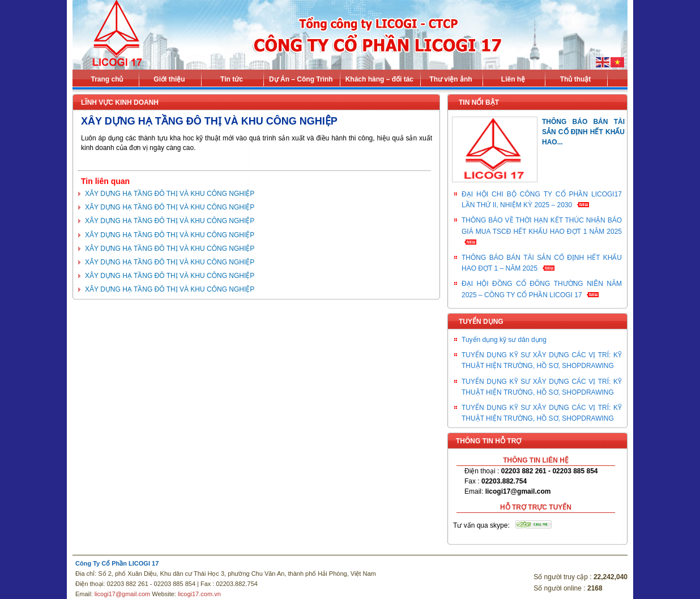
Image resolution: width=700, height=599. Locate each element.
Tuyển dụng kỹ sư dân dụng (504, 340)
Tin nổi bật (479, 102)
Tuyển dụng (481, 322)
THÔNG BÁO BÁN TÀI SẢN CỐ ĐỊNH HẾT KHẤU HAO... (583, 132)
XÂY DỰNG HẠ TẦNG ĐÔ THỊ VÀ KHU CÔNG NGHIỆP (170, 194)
